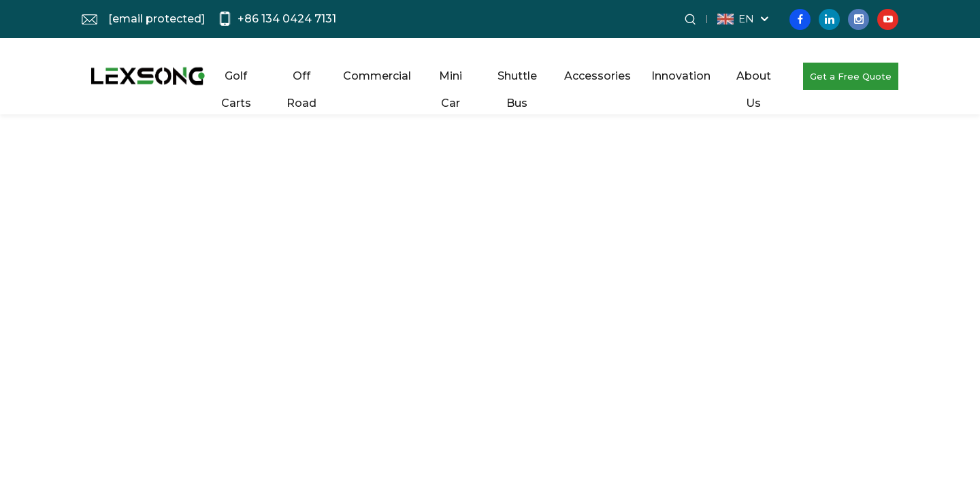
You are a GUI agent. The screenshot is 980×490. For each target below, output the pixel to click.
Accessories (598, 76)
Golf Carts (236, 80)
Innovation (681, 76)
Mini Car (451, 80)
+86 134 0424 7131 (287, 19)
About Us (754, 80)
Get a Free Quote (851, 76)
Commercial (377, 76)
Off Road (301, 80)
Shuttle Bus (517, 80)
